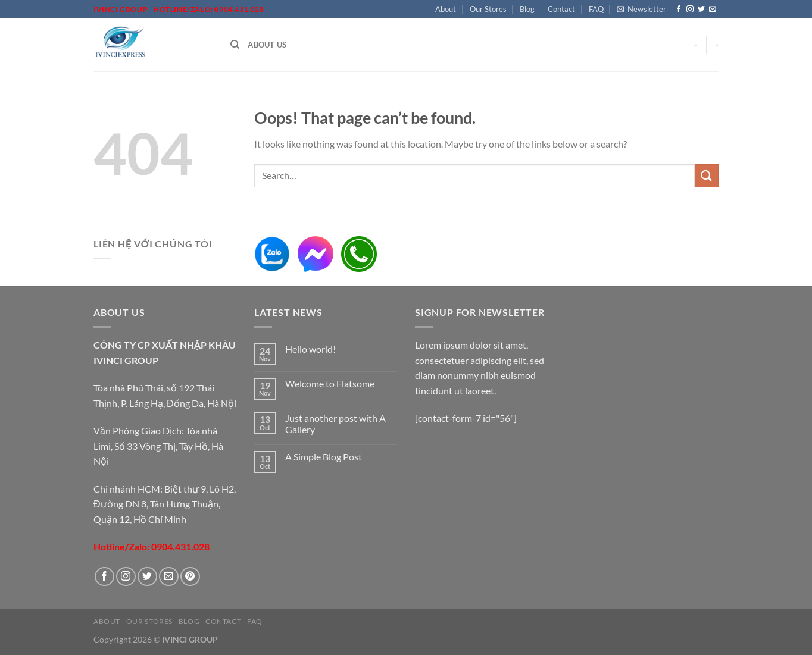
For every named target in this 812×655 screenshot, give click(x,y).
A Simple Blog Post (324, 457)
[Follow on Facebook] (679, 10)
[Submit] (707, 176)
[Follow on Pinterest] (190, 577)
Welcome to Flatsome (330, 383)
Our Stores (488, 9)
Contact (561, 9)
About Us (267, 45)
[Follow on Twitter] (701, 10)
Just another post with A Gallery (335, 424)
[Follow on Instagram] (690, 10)
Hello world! (310, 349)
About (446, 9)
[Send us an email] (713, 10)
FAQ (596, 9)
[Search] (235, 45)
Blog (527, 9)
